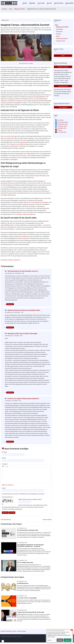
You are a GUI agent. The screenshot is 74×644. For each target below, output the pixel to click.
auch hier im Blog (25, 152)
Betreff (4, 458)
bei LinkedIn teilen (63, 124)
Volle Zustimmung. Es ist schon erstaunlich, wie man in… (23, 271)
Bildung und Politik (20, 9)
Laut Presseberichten (24, 236)
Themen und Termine (59, 3)
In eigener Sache (61, 41)
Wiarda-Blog (32, 3)
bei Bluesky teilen (62, 126)
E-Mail (4, 488)
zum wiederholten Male (11, 138)
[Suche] (63, 53)
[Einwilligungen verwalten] (3, 641)
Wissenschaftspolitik (62, 39)
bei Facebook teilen (63, 122)
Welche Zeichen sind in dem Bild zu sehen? (30, 499)
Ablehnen (60, 640)
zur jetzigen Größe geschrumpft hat (25, 214)
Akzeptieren (68, 640)
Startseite (25, 3)
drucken (60, 130)
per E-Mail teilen (62, 132)
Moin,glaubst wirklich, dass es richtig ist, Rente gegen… (23, 334)
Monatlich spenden (63, 67)
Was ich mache (41, 3)
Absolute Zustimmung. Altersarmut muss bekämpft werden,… (24, 310)
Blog (11, 9)
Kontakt (3, 631)
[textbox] (26, 475)
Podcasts (58, 34)
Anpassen (49, 640)
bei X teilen (60, 120)
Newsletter (9, 631)
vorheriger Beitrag (6, 520)
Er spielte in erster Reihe (16, 144)
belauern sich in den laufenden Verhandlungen (36, 202)
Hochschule (59, 32)
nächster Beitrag (47, 520)
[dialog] (60, 636)
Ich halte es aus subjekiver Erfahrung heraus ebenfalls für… (24, 399)
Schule (58, 36)
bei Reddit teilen (62, 128)
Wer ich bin (49, 3)
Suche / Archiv (17, 631)
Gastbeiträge (60, 29)
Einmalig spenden (63, 86)
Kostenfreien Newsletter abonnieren (11, 260)
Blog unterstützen (69, 3)
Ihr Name (4, 452)
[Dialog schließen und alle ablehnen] (72, 630)
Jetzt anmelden (63, 107)
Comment (5, 464)
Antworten (10, 304)
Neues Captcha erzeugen (2, 504)
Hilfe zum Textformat (8, 485)
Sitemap (24, 631)
